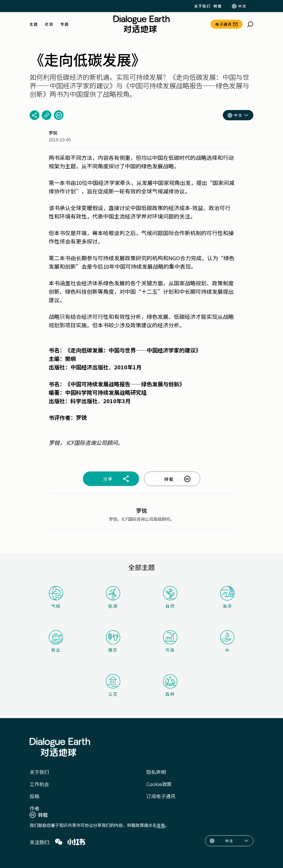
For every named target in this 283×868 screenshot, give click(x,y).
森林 (170, 686)
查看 (161, 825)
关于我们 (202, 6)
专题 (65, 24)
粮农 (113, 641)
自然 (170, 597)
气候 (56, 597)
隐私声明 (156, 772)
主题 (34, 24)
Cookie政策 (159, 784)
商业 (56, 641)
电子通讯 (223, 24)
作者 (34, 808)
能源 (113, 597)
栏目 (49, 24)
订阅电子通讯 (161, 796)
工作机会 (39, 784)
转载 (218, 6)
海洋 (227, 598)
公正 (113, 685)
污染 (170, 641)
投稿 (34, 796)
